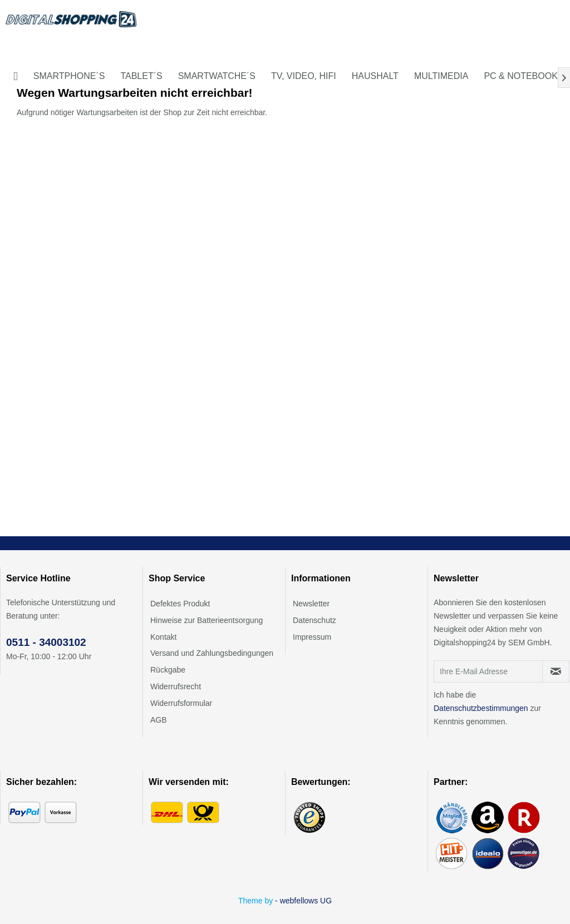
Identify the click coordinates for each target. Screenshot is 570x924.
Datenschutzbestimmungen (481, 708)
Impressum (312, 637)
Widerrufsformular (181, 703)
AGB (159, 720)
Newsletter (311, 604)
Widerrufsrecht (176, 686)
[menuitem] (16, 76)
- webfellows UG (303, 901)
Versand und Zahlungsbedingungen (212, 653)
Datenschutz (315, 620)
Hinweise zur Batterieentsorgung (207, 620)
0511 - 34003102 (46, 642)
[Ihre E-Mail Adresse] (488, 671)
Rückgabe (168, 670)
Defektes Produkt (180, 604)
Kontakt (163, 637)
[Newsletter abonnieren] (556, 671)
